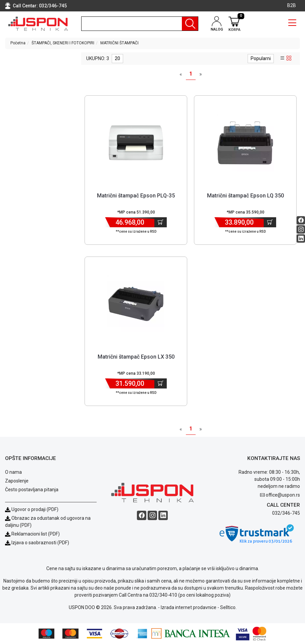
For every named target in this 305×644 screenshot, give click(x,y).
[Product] (136, 143)
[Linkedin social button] (301, 239)
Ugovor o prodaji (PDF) (32, 509)
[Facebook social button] (301, 220)
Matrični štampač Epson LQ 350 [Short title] (245, 196)
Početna (18, 43)
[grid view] (289, 58)
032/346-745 (53, 6)
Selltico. (228, 607)
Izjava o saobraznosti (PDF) (40, 543)
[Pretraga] (190, 24)
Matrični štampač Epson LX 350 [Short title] (136, 357)
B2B (292, 5)
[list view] (283, 58)
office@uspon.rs (283, 495)
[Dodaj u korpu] (161, 222)
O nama (13, 472)
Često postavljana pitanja (32, 490)
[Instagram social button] (301, 229)
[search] (140, 24)
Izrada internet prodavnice (189, 607)
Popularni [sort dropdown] (261, 58)
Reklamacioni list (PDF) (32, 534)
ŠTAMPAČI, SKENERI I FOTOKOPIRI (63, 43)
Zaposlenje (17, 481)
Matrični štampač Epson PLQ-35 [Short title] (136, 196)
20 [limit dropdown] (117, 58)
